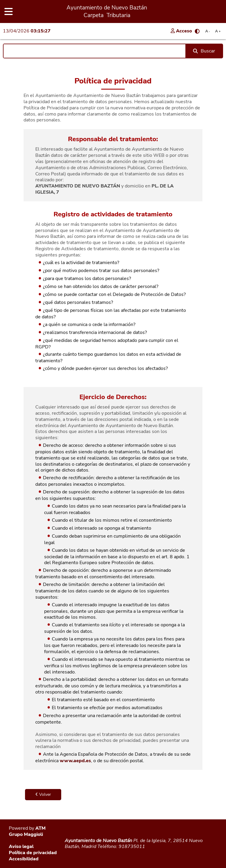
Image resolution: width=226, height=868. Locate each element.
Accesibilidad (24, 859)
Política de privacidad (33, 853)
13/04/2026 (27, 31)
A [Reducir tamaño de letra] (208, 31)
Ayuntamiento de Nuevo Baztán (98, 841)
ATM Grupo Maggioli (27, 831)
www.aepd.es (75, 761)
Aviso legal (21, 846)
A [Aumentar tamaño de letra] (218, 31)
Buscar (204, 51)
